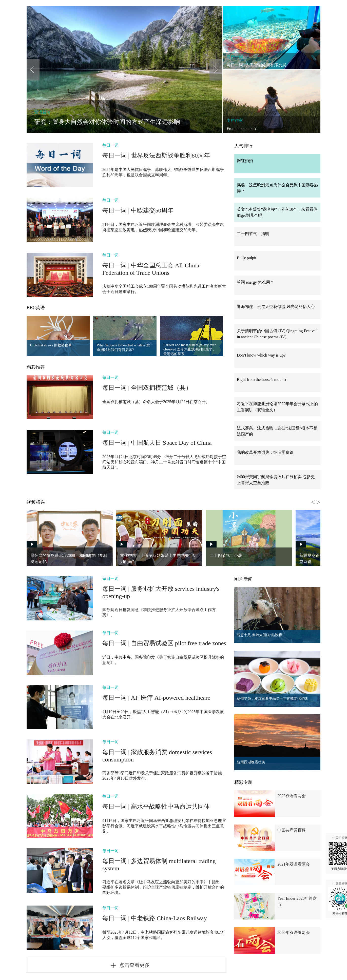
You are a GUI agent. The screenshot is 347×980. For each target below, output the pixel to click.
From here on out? (242, 129)
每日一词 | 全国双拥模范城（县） (147, 388)
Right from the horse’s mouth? (262, 379)
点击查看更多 (134, 965)
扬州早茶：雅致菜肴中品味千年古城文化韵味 (272, 699)
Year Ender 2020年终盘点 (297, 901)
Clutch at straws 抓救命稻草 (51, 345)
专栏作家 (235, 120)
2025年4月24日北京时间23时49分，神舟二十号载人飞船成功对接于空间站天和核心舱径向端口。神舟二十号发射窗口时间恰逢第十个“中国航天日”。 (164, 462)
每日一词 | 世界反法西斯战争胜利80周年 (156, 155)
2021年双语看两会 (294, 864)
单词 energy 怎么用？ (255, 282)
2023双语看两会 (292, 796)
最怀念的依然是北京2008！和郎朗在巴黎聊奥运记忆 (69, 558)
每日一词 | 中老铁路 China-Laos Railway (155, 918)
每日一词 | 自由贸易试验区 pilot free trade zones (164, 643)
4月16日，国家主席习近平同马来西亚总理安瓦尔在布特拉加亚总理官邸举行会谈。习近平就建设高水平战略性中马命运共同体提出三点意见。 (164, 826)
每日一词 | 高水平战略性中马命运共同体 (156, 807)
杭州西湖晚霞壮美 (251, 762)
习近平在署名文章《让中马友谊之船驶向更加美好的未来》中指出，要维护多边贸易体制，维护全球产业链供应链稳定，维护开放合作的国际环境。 (163, 887)
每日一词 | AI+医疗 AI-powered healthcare (156, 698)
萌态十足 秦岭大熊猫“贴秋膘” (260, 635)
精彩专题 (243, 782)
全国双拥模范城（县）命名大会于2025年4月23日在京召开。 (156, 402)
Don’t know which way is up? (261, 355)
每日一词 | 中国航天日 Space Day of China (157, 443)
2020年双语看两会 (294, 933)
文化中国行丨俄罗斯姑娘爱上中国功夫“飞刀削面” (157, 558)
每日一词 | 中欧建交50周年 (138, 210)
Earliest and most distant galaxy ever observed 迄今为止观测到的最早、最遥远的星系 (190, 349)
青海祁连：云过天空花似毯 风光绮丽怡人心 (276, 307)
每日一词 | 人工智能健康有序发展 (256, 65)
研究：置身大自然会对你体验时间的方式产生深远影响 (107, 122)
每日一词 (235, 57)
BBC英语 (36, 308)
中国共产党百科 (292, 830)
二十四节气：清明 (253, 234)
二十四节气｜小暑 (226, 555)
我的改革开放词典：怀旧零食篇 (265, 452)
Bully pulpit (247, 258)
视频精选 (36, 502)
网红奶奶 (245, 161)
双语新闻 (42, 112)
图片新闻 (243, 579)
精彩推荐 (36, 367)
